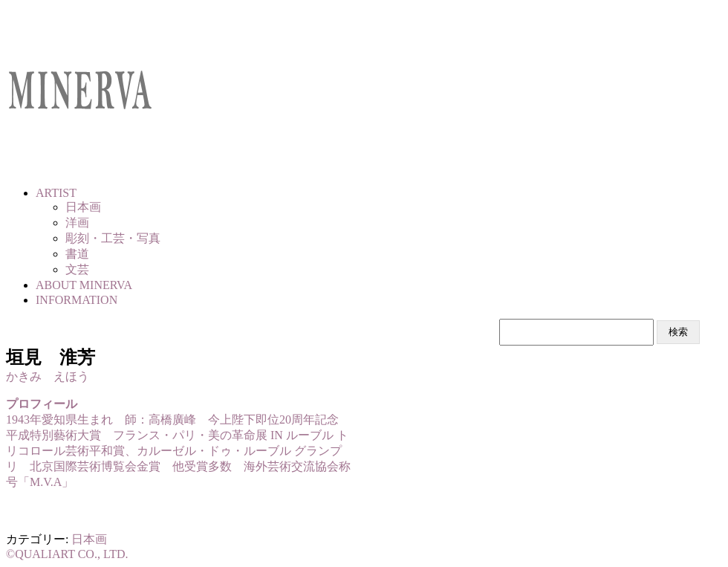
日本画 (89, 539)
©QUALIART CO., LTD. (67, 554)
